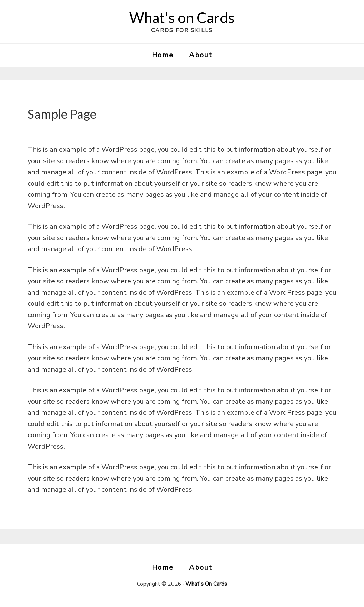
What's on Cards (182, 18)
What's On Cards (206, 584)
